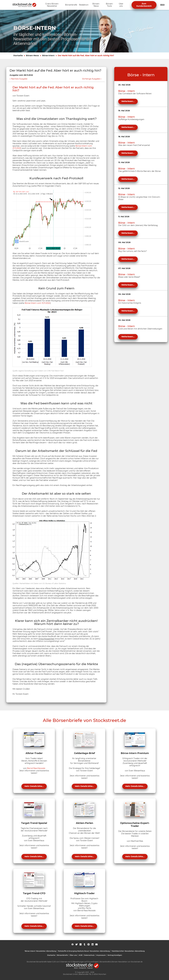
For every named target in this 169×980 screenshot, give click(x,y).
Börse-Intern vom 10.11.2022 (37, 303)
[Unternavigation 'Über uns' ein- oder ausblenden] (121, 5)
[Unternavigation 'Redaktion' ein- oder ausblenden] (84, 5)
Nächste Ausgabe (19, 79)
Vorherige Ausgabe (91, 79)
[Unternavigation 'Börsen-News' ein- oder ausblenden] (96, 5)
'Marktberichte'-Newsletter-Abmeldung (128, 951)
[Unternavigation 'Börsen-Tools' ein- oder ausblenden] (110, 5)
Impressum (101, 955)
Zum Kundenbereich (144, 5)
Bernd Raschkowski (36, 768)
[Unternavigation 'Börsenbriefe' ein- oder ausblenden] (71, 5)
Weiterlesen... (128, 101)
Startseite (18, 56)
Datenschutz (89, 955)
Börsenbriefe (62, 955)
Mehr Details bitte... (34, 786)
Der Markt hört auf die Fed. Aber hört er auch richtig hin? (86, 56)
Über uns (73, 955)
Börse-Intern (48, 56)
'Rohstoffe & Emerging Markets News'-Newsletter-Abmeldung (84, 951)
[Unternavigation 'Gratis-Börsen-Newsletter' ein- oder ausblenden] (52, 5)
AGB (81, 955)
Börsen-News (32, 56)
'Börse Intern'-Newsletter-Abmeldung (40, 951)
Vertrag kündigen (115, 955)
